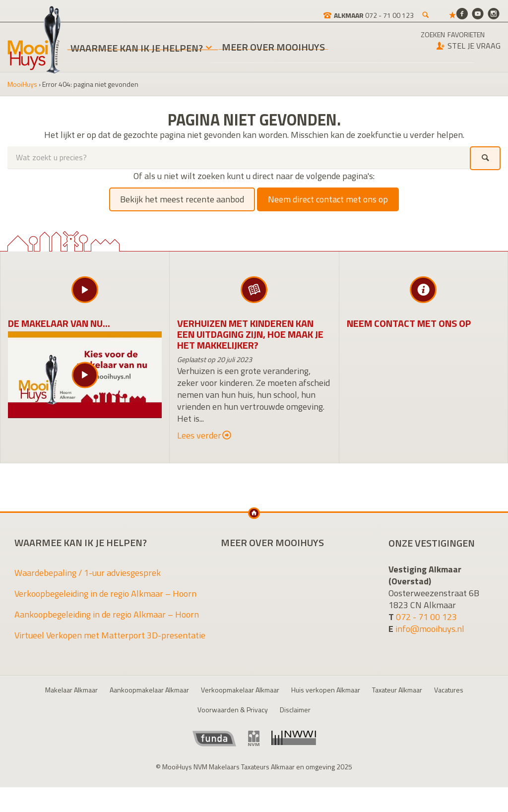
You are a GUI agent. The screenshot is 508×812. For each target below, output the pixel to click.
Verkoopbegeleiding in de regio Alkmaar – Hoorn (105, 593)
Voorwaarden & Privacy (233, 710)
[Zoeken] (392, 10)
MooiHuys (22, 84)
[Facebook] (462, 13)
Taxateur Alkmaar (397, 690)
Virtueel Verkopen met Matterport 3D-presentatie (110, 635)
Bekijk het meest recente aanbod (182, 199)
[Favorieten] (419, 10)
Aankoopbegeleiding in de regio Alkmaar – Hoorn (107, 614)
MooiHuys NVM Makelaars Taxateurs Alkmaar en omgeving (34, 40)
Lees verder (204, 436)
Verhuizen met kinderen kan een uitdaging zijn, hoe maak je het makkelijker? (250, 334)
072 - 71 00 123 (426, 617)
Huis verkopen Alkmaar (326, 690)
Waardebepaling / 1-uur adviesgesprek (88, 573)
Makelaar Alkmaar (71, 690)
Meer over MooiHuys (273, 49)
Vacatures (449, 690)
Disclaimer (295, 710)
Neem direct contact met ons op (328, 199)
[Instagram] (494, 13)
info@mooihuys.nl (430, 629)
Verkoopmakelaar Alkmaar (240, 690)
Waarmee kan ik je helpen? (137, 48)
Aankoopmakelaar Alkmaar (149, 690)
